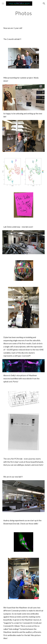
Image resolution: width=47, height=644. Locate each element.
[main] (24, 13)
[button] (3, 3)
